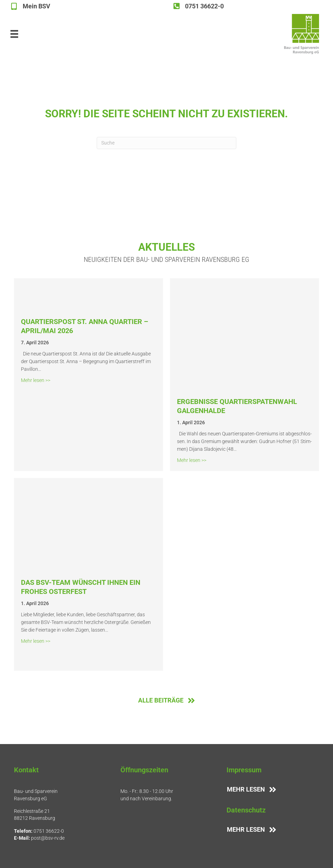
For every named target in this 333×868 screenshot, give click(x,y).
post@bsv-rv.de (48, 838)
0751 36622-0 (49, 831)
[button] (15, 853)
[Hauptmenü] (14, 34)
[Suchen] (166, 143)
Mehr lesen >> (36, 380)
